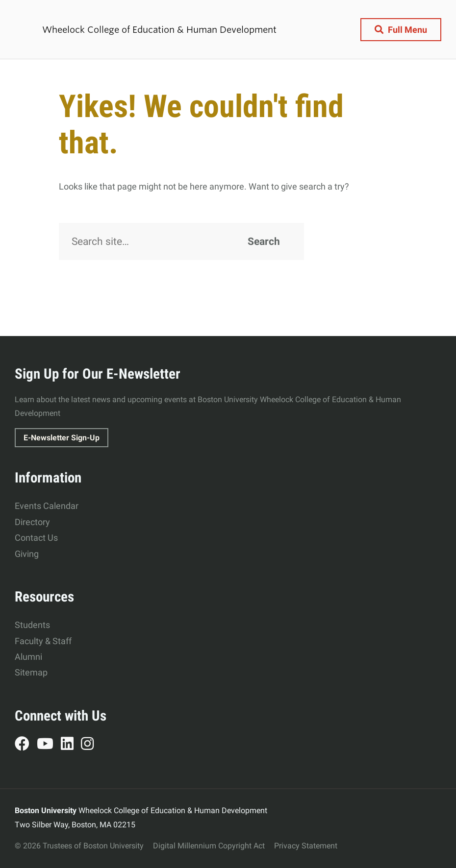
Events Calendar (47, 506)
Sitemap (31, 672)
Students (32, 625)
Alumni (28, 657)
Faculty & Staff (43, 641)
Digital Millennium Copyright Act (209, 846)
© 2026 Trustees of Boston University (79, 846)
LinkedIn (71, 745)
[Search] (181, 241)
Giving (27, 554)
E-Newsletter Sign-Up (62, 438)
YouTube (49, 745)
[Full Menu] (401, 30)
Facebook (26, 745)
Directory (32, 522)
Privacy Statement (306, 846)
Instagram (91, 745)
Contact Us (36, 538)
